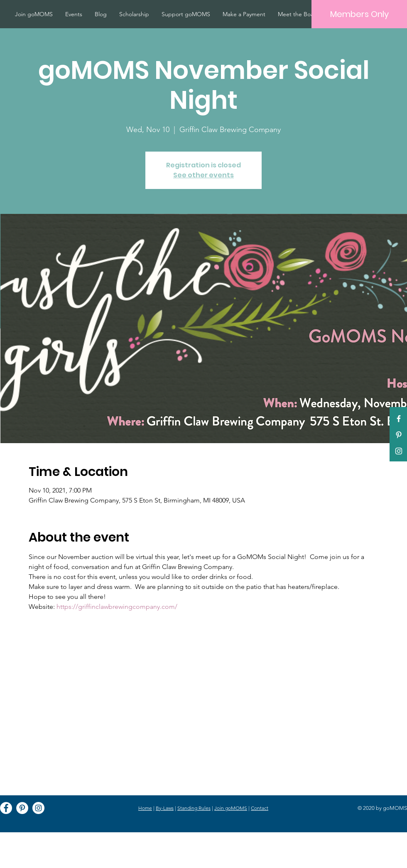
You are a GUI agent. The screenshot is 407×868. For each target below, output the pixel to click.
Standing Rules (194, 808)
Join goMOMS (231, 808)
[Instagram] (38, 808)
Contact (260, 808)
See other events (203, 175)
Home (145, 808)
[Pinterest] (399, 435)
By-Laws (165, 808)
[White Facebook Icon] (399, 419)
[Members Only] (359, 14)
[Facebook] (6, 808)
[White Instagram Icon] (399, 451)
